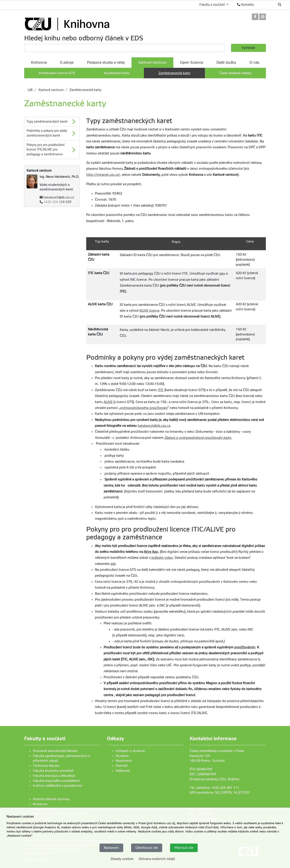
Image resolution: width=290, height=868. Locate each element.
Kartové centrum (51, 90)
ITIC (161, 390)
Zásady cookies (122, 859)
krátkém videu (162, 558)
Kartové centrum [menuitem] (153, 62)
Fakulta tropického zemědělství (56, 781)
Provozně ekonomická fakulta (55, 751)
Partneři (122, 766)
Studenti (122, 756)
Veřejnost (123, 771)
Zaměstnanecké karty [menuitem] (175, 73)
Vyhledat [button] (248, 48)
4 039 (57, 202)
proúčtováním (245, 647)
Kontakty (245, 5)
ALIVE (108, 402)
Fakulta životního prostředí (53, 771)
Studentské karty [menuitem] (117, 73)
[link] (255, 17)
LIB (30, 90)
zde (113, 564)
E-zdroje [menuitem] (67, 62)
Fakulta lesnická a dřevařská (54, 776)
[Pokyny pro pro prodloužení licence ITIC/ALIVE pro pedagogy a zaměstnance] (52, 150)
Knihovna (40, 804)
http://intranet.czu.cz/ (103, 175)
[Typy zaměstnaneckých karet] (52, 122)
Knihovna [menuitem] (39, 62)
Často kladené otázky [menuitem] (235, 73)
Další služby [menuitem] (226, 62)
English (265, 5)
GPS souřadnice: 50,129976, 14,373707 (220, 793)
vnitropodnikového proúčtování (144, 408)
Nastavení (111, 848)
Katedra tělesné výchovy (51, 799)
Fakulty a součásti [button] (213, 5)
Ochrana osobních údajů (157, 859)
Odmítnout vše (147, 848)
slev (222, 273)
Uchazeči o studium (130, 751)
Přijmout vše (184, 848)
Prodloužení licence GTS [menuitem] (57, 73)
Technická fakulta (46, 766)
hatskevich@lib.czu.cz (59, 197)
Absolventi (124, 761)
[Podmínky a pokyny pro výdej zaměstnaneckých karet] (52, 133)
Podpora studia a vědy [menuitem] (106, 62)
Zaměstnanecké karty (85, 90)
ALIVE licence (149, 311)
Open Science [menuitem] (192, 62)
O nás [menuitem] (254, 62)
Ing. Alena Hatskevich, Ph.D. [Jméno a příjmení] (59, 177)
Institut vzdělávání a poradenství (57, 786)
